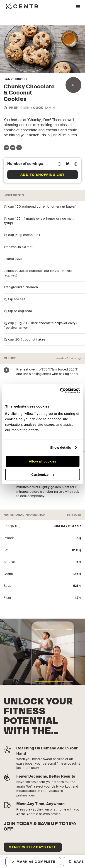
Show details (61, 447)
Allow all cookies (42, 461)
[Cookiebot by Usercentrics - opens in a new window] (61, 390)
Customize (43, 474)
